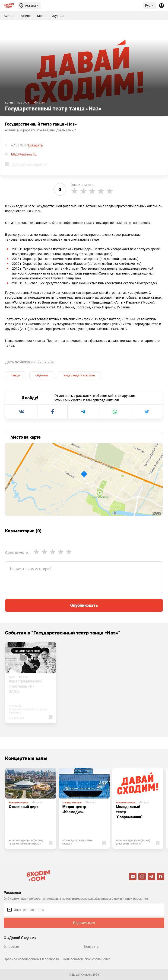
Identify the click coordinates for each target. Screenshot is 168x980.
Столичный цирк (24, 807)
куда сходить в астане (79, 375)
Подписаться (84, 923)
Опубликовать (84, 605)
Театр (12, 677)
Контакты (92, 946)
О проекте (11, 946)
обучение (42, 375)
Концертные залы (18, 103)
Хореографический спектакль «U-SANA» (26, 686)
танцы (16, 375)
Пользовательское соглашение (87, 959)
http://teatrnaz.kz (24, 154)
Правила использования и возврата (31, 959)
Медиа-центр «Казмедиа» (74, 809)
